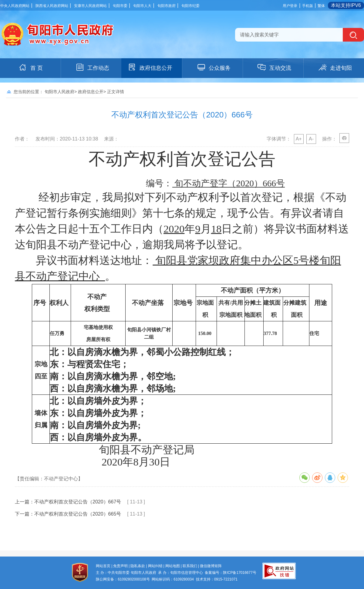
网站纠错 (155, 566)
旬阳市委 (120, 6)
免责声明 (120, 566)
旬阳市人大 (142, 6)
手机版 (308, 6)
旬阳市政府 (167, 6)
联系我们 (190, 566)
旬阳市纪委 (190, 6)
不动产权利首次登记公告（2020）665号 (78, 514)
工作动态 (92, 67)
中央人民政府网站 (15, 6)
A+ (299, 139)
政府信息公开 (150, 67)
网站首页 (103, 566)
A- (311, 139)
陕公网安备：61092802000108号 (123, 579)
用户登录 (290, 6)
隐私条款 (138, 566)
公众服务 (214, 67)
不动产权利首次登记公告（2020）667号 (78, 502)
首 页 (30, 67)
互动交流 (274, 67)
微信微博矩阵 (211, 566)
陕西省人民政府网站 (52, 6)
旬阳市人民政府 (59, 92)
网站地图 (173, 566)
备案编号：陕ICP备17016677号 (230, 573)
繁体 (321, 6)
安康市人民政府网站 (90, 6)
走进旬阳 (335, 67)
